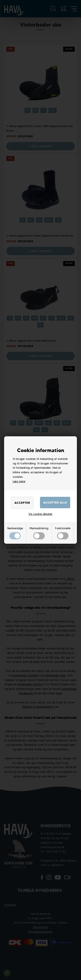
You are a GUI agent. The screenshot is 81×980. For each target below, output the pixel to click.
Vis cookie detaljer (40, 514)
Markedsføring (39, 533)
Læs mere (19, 481)
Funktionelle (63, 533)
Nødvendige (15, 533)
